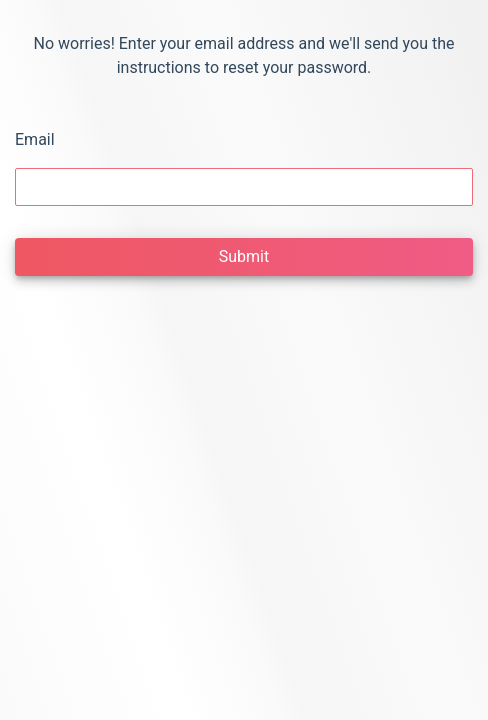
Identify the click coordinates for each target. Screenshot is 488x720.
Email (35, 139)
